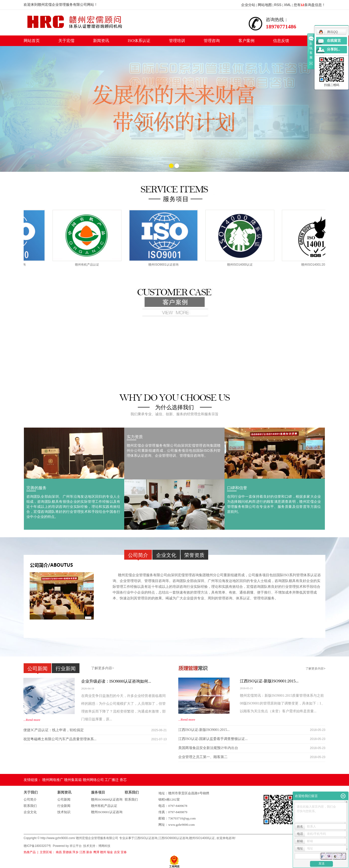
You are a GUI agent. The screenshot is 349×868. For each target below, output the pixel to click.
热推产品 (30, 852)
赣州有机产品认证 (89, 265)
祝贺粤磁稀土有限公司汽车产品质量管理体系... (60, 739)
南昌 (59, 852)
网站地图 (265, 5)
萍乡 (75, 852)
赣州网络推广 (53, 780)
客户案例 (246, 41)
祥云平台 (76, 846)
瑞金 (110, 852)
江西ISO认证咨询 (146, 838)
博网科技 (104, 846)
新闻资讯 (101, 41)
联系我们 (30, 806)
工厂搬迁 (112, 780)
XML (288, 5)
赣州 (103, 852)
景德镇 (67, 852)
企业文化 (30, 812)
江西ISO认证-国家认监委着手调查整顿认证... (213, 739)
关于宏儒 (66, 41)
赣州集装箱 (73, 780)
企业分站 (248, 5)
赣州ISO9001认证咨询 (166, 265)
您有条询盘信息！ (310, 5)
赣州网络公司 (93, 780)
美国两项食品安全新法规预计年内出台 (208, 748)
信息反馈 (281, 41)
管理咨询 (212, 41)
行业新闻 (64, 806)
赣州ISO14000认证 (242, 265)
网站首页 (32, 41)
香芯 (123, 780)
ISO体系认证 (139, 41)
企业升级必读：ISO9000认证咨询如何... (116, 681)
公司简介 (30, 799)
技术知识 (64, 812)
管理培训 (177, 41)
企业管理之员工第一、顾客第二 (203, 757)
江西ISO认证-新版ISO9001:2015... (269, 681)
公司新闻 (64, 799)
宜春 (124, 852)
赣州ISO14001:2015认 (319, 265)
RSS (278, 5)
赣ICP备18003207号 (37, 846)
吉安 (117, 852)
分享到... (334, 49)
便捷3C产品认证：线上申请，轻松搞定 (54, 730)
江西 (82, 852)
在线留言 (334, 41)
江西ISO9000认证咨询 (173, 838)
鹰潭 (96, 852)
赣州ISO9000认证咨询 (107, 799)
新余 (89, 852)
